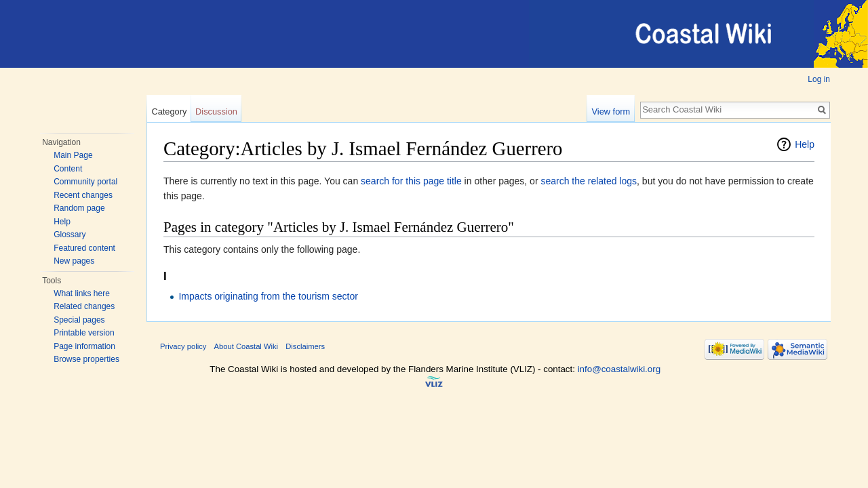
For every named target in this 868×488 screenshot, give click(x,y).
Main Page (73, 155)
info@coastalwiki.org (619, 369)
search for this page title (411, 181)
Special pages (79, 320)
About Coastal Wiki (246, 346)
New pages (74, 261)
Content (68, 169)
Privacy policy (183, 346)
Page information (84, 346)
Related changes (84, 306)
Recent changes (83, 195)
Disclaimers (305, 346)
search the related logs (589, 181)
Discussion (216, 111)
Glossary (70, 235)
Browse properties (86, 359)
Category (169, 111)
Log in (819, 79)
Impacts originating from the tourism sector (268, 296)
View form (611, 111)
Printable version (84, 333)
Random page (79, 208)
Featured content (84, 248)
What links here (82, 293)
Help (62, 222)
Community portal (85, 182)
